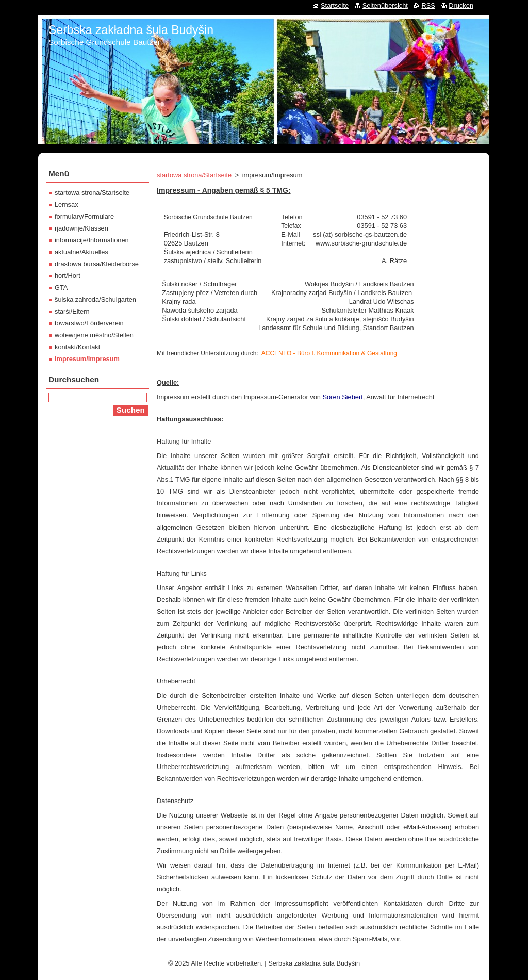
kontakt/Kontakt (77, 347)
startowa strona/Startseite (194, 175)
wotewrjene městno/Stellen (94, 335)
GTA (61, 288)
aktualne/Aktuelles (81, 252)
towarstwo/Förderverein (89, 323)
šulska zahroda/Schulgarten (95, 299)
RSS (428, 5)
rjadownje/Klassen (81, 228)
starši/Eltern (72, 311)
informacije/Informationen (92, 240)
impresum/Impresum (87, 359)
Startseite (335, 5)
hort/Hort (68, 276)
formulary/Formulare (84, 216)
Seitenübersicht (385, 5)
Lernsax (67, 205)
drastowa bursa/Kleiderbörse (97, 264)
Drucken (461, 5)
